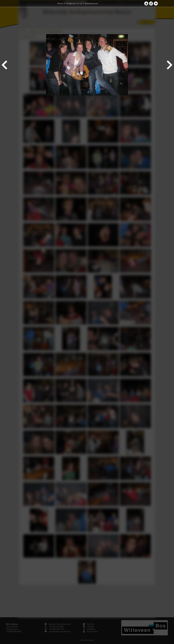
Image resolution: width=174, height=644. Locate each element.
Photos (60, 3)
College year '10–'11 (74, 3)
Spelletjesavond (91, 3)
